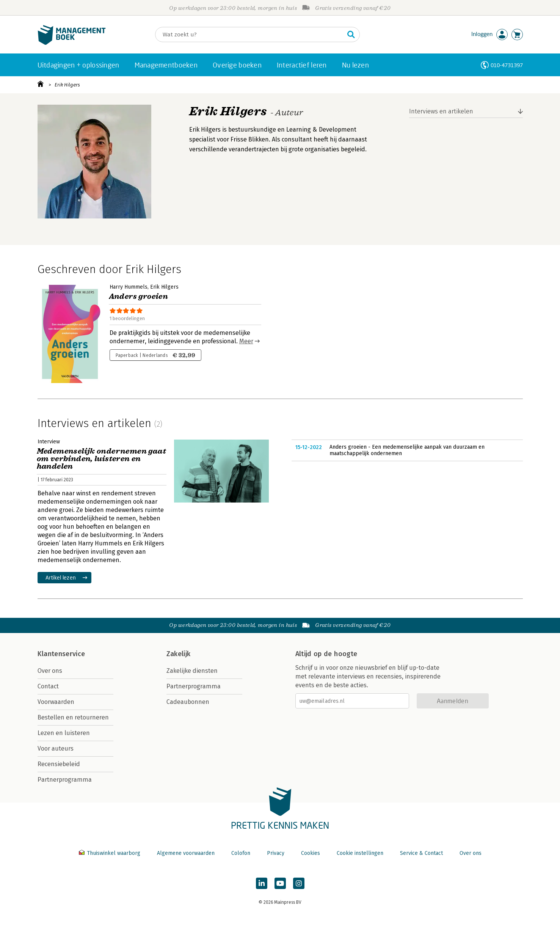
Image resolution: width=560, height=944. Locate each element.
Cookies (311, 853)
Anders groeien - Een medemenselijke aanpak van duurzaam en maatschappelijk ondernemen (407, 450)
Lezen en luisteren (64, 733)
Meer (246, 341)
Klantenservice (61, 654)
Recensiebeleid (59, 764)
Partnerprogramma (65, 780)
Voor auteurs (56, 748)
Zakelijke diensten (192, 671)
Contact (48, 686)
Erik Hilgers (67, 85)
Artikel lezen (61, 577)
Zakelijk (179, 654)
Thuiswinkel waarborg (110, 853)
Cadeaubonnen (188, 702)
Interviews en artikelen (441, 111)
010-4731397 (507, 65)
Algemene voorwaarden (186, 853)
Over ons (50, 671)
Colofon (241, 853)
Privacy (276, 853)
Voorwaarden (56, 702)
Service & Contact (421, 853)
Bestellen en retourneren (73, 717)
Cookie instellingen (360, 853)
